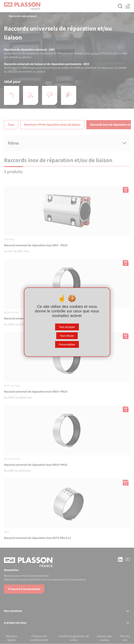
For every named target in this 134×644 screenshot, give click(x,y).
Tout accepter (67, 327)
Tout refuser (67, 336)
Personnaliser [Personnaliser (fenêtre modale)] (67, 344)
